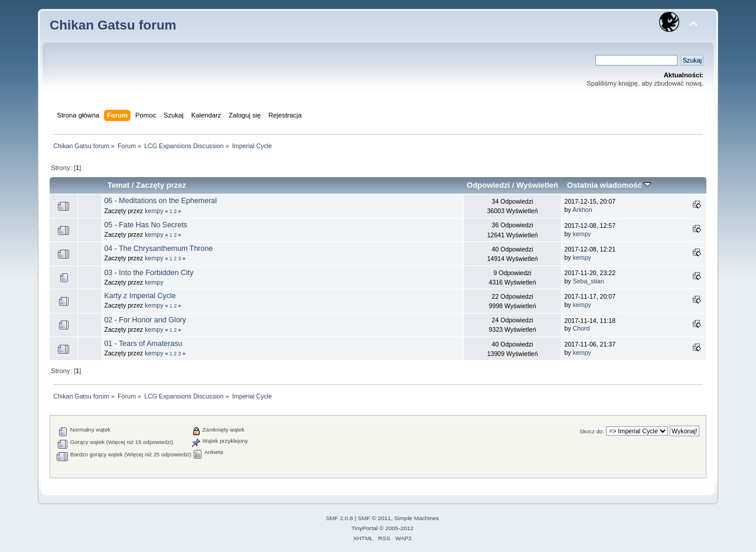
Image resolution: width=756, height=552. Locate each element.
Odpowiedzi (488, 185)
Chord (581, 328)
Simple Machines (416, 518)
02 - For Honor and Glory (145, 320)
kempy (154, 211)
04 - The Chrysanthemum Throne (158, 249)
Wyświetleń (537, 185)
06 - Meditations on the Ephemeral (160, 201)
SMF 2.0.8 (340, 518)
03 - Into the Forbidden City (149, 273)
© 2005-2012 (396, 528)
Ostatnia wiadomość (609, 185)
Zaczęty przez (161, 185)
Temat (118, 185)
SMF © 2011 (374, 518)
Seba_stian (589, 281)
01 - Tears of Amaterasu (143, 344)
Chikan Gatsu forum (113, 25)
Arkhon (582, 210)
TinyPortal (365, 528)
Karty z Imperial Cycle (140, 296)
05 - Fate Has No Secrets (146, 225)
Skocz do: (592, 431)
